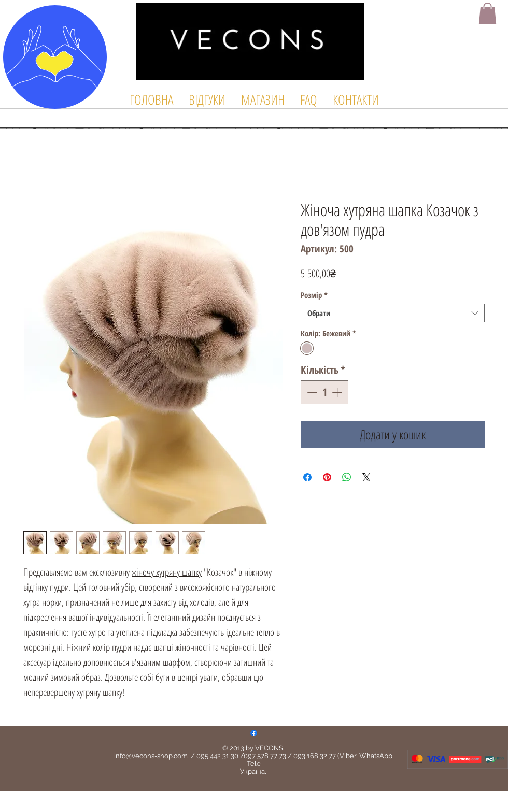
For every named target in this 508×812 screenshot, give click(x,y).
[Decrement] (311, 392)
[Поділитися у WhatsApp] (347, 477)
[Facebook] (254, 733)
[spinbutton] (324, 392)
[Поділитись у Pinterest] (327, 477)
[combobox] (393, 313)
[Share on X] (366, 477)
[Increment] (338, 392)
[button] (488, 13)
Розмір (314, 295)
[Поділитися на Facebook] (307, 477)
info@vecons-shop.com (151, 756)
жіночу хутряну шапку (167, 572)
